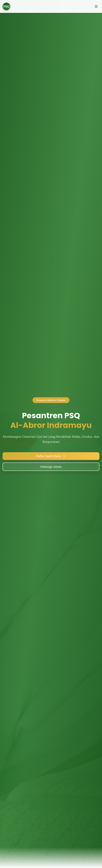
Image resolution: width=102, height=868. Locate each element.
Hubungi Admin (51, 467)
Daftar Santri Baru (51, 456)
